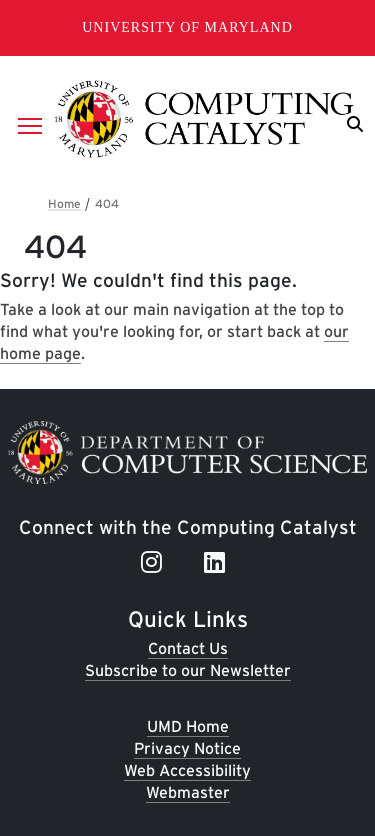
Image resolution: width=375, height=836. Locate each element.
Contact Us (188, 648)
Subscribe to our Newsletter (188, 670)
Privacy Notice (187, 748)
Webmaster (188, 792)
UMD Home (188, 726)
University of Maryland (187, 27)
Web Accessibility (187, 770)
